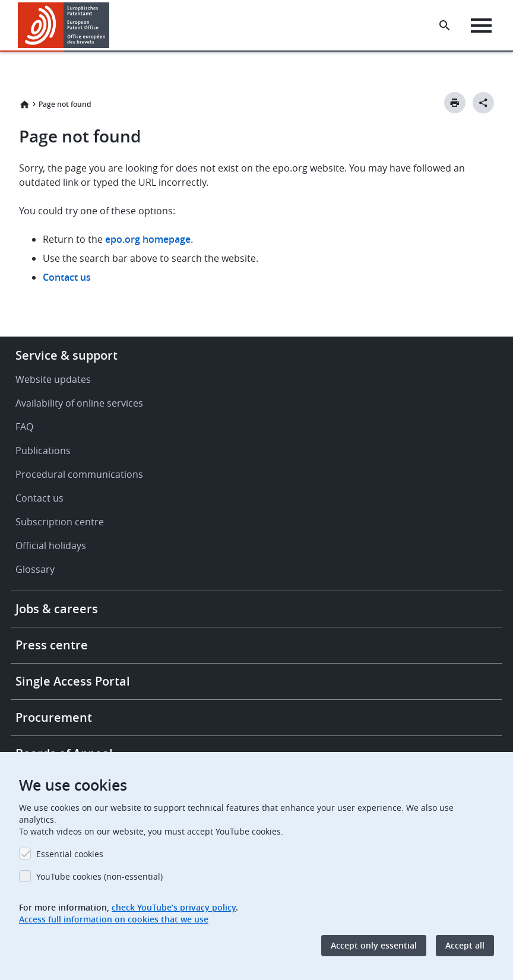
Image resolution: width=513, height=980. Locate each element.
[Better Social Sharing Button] (483, 103)
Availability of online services (79, 403)
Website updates (53, 379)
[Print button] (455, 103)
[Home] (64, 25)
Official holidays (51, 545)
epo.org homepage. (149, 239)
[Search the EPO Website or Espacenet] (445, 26)
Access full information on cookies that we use (114, 919)
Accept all (465, 945)
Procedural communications (79, 474)
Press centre (52, 645)
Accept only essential (374, 945)
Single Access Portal (73, 681)
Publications (43, 451)
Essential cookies (70, 854)
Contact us (67, 277)
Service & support (66, 355)
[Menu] (481, 26)
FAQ (24, 427)
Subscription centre (60, 522)
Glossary (35, 569)
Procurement (54, 717)
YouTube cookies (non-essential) (99, 876)
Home (24, 104)
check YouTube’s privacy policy (174, 907)
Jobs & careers (57, 609)
